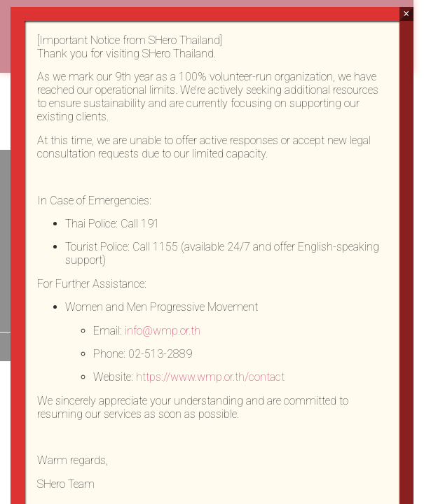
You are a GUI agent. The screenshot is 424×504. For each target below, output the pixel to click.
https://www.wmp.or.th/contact (210, 377)
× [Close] (406, 14)
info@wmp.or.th (163, 331)
